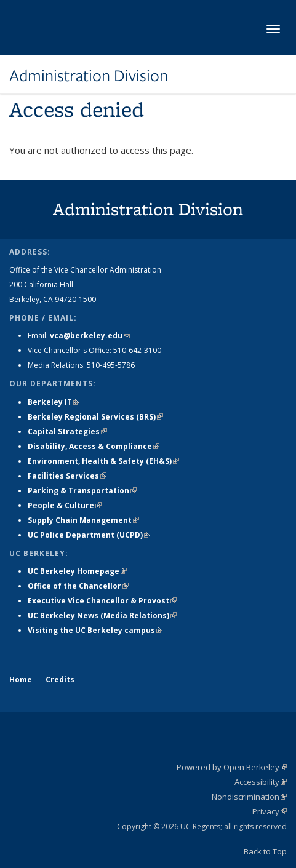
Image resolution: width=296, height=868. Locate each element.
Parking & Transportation (82, 491)
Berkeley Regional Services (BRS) (95, 417)
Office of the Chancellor (78, 586)
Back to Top (265, 851)
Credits (60, 679)
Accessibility (261, 782)
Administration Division (89, 76)
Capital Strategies (67, 432)
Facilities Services (67, 476)
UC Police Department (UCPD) (89, 535)
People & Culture (65, 505)
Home (21, 679)
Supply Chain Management (83, 520)
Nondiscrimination (249, 797)
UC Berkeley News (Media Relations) (102, 615)
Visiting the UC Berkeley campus (95, 630)
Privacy (270, 811)
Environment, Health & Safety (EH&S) (103, 461)
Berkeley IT (54, 402)
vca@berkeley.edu (90, 336)
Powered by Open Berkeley (232, 767)
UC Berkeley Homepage (77, 571)
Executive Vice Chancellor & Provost (102, 601)
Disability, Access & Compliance (94, 446)
